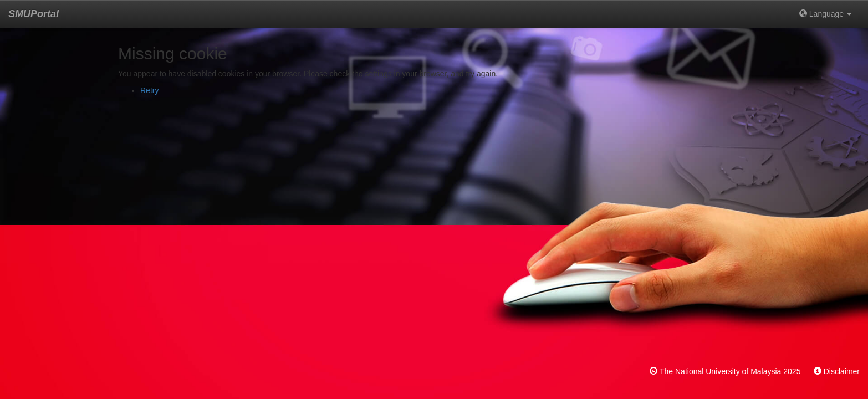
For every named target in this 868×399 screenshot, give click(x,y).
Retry (149, 90)
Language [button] (825, 14)
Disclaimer (842, 371)
